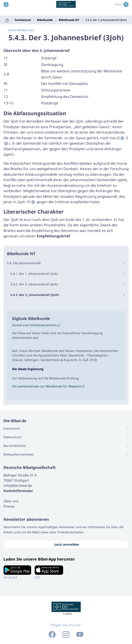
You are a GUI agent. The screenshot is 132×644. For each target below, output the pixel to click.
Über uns (11, 501)
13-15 (9, 103)
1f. (6, 58)
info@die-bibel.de (18, 486)
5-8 (6, 74)
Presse (9, 506)
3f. (6, 65)
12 (6, 97)
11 (6, 90)
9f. (6, 84)
